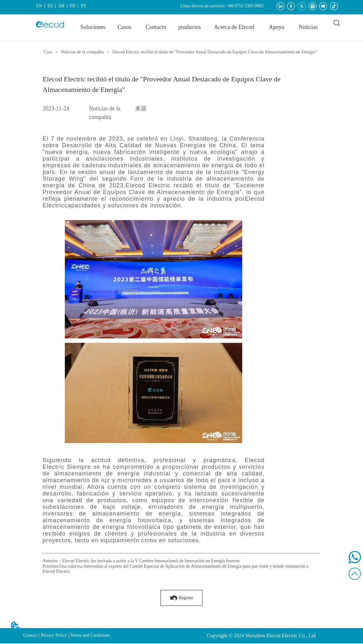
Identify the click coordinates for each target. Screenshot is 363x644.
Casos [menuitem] (124, 27)
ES (50, 6)
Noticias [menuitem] (308, 27)
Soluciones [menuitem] (93, 27)
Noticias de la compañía (82, 52)
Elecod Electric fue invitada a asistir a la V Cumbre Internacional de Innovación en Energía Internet (151, 561)
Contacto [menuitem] (156, 27)
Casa (48, 52)
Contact (30, 635)
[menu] (200, 27)
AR (61, 6)
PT (84, 6)
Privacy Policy (54, 635)
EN (39, 6)
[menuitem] (190, 27)
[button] (190, 27)
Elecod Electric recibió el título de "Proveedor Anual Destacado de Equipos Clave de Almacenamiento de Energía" (214, 52)
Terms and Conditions (90, 635)
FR (73, 6)
